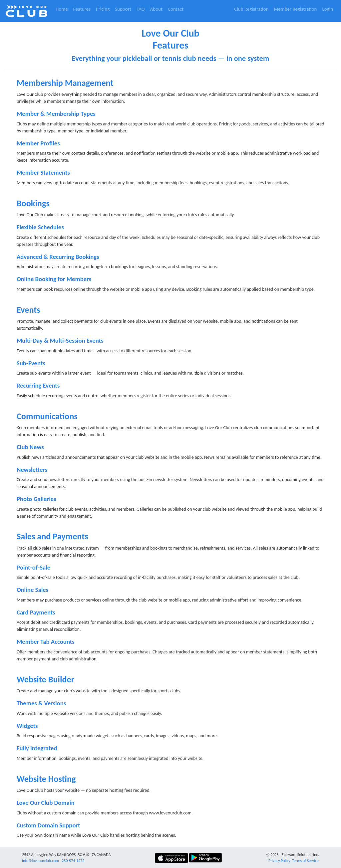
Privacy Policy (279, 861)
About (156, 9)
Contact (176, 9)
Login (328, 9)
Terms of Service (305, 861)
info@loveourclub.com (40, 861)
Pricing (103, 9)
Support (123, 9)
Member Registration (295, 9)
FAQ (141, 9)
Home (62, 9)
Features (82, 9)
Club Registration (251, 9)
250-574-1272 (73, 861)
